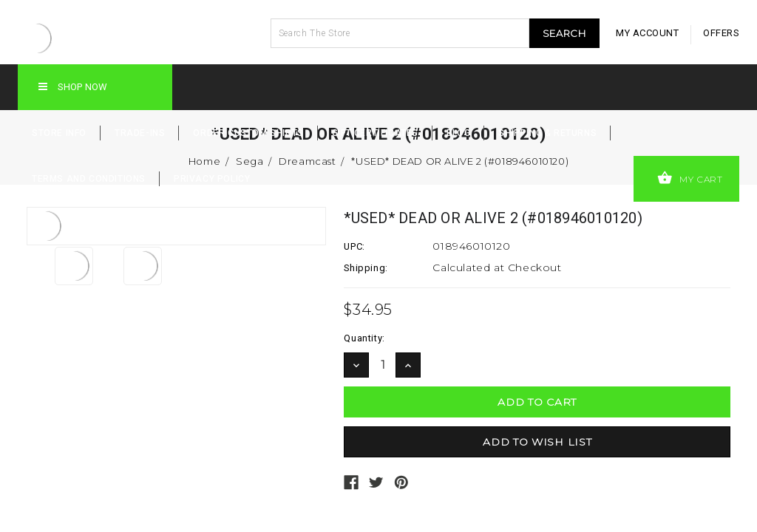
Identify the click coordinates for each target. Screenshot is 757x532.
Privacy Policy (212, 179)
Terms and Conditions (89, 179)
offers (721, 33)
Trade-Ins (140, 133)
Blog (458, 133)
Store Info (59, 133)
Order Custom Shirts (248, 133)
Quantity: (364, 338)
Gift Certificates (375, 133)
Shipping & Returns (547, 133)
